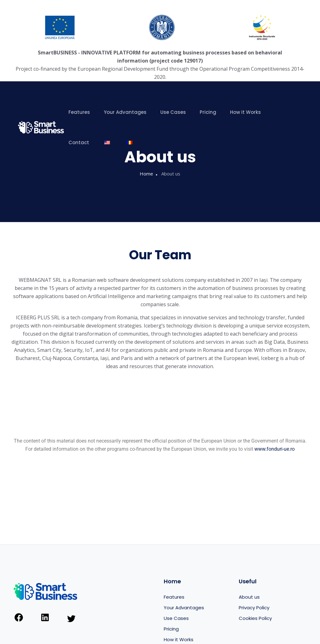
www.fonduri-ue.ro (275, 449)
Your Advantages (125, 112)
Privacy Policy (254, 608)
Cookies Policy (255, 618)
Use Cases (173, 112)
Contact (79, 142)
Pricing (208, 112)
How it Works (245, 112)
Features (79, 112)
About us (249, 597)
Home (146, 174)
